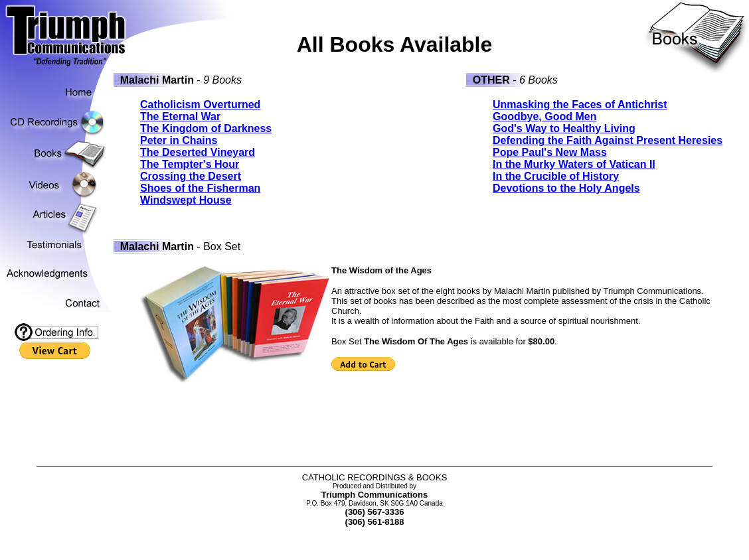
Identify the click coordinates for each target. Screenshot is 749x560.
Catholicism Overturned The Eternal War (200, 110)
